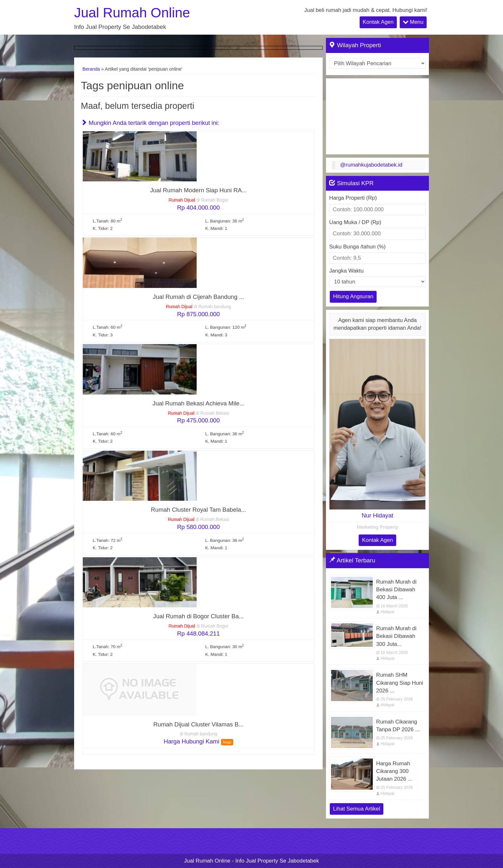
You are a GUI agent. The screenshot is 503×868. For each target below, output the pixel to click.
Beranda (91, 69)
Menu (413, 22)
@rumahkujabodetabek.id (371, 165)
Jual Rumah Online (132, 13)
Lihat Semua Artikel (356, 809)
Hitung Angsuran (353, 296)
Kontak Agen (378, 22)
